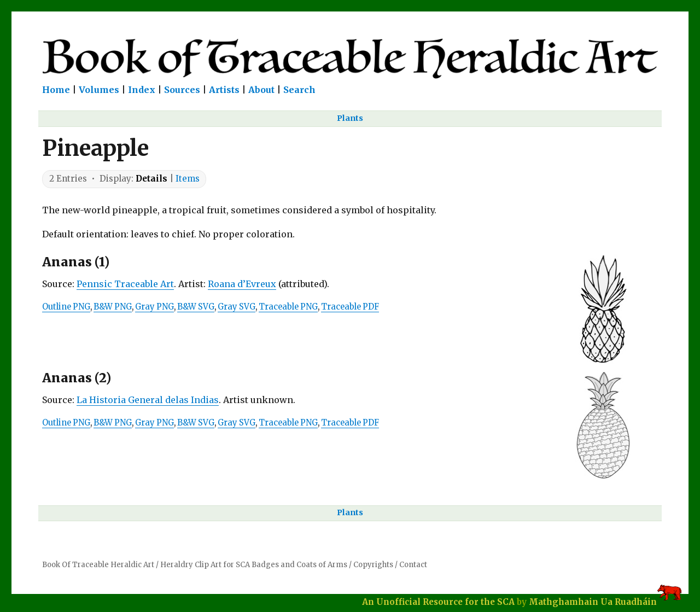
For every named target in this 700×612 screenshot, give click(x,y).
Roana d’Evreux (242, 284)
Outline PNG (66, 307)
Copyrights (373, 565)
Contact (413, 565)
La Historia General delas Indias (148, 400)
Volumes (99, 90)
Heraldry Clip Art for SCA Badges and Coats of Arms (254, 565)
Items (188, 179)
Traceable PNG (288, 307)
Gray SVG (237, 307)
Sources (182, 90)
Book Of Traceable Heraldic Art (98, 565)
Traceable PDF (350, 307)
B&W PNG (113, 307)
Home (56, 90)
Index (142, 90)
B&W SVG (196, 307)
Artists (224, 90)
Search (299, 90)
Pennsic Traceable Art (125, 284)
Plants (350, 118)
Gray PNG (154, 307)
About (261, 90)
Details (151, 179)
